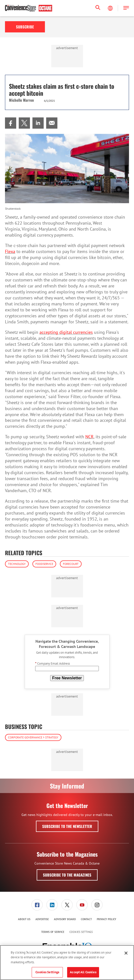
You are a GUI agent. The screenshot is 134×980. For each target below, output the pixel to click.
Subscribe (25, 27)
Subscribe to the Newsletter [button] (67, 826)
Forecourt (71, 564)
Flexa (10, 251)
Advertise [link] (42, 919)
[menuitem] (11, 123)
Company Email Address (53, 664)
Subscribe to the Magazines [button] (67, 875)
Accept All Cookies (83, 972)
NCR (89, 437)
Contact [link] (86, 919)
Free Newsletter (67, 678)
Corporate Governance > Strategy (33, 737)
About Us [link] (24, 919)
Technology (17, 564)
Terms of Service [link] (53, 932)
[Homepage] (29, 8)
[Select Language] (111, 8)
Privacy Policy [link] (107, 919)
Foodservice (44, 564)
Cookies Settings (81, 932)
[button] (126, 8)
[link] (11, 123)
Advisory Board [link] (65, 919)
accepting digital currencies (66, 332)
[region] (67, 963)
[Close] (126, 953)
